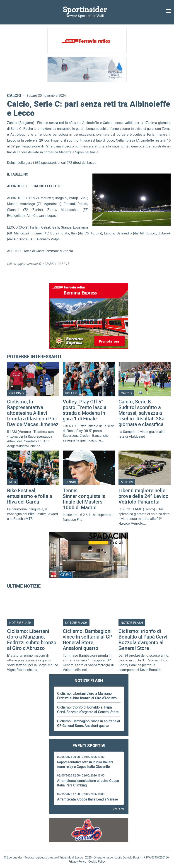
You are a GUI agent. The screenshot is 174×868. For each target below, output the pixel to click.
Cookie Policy (97, 861)
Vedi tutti (118, 809)
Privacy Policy (77, 861)
